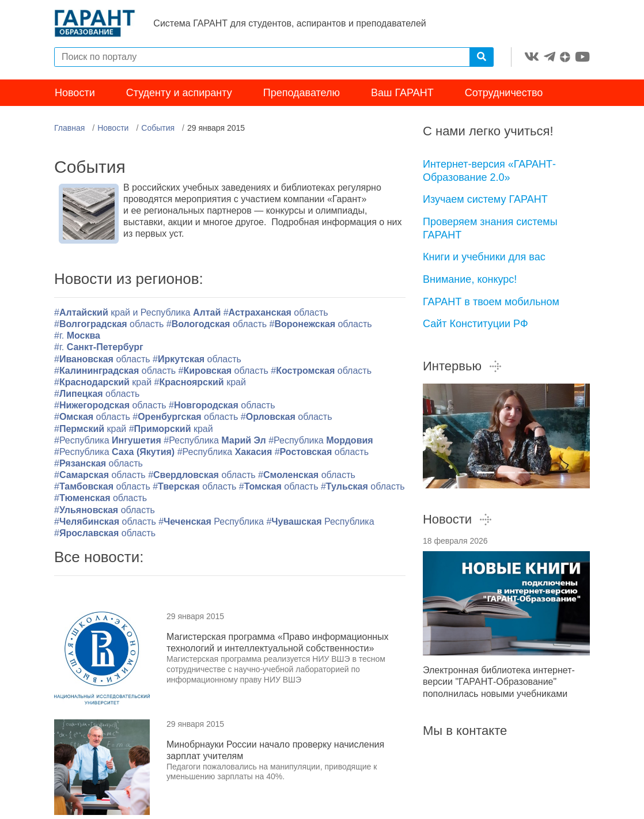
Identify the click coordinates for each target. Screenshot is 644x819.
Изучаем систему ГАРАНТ (485, 203)
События (158, 132)
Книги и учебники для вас (484, 261)
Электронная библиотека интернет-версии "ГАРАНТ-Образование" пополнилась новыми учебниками (499, 686)
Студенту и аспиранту (179, 97)
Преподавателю (302, 97)
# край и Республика (139, 316)
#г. (77, 340)
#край (103, 386)
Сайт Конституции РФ (476, 328)
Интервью (463, 370)
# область (101, 502)
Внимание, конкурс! (470, 283)
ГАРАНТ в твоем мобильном (491, 306)
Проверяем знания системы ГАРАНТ (490, 232)
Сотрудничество (504, 97)
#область (276, 316)
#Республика (109, 444)
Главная (69, 132)
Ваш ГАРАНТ (402, 97)
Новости (75, 97)
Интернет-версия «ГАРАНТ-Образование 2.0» (489, 175)
